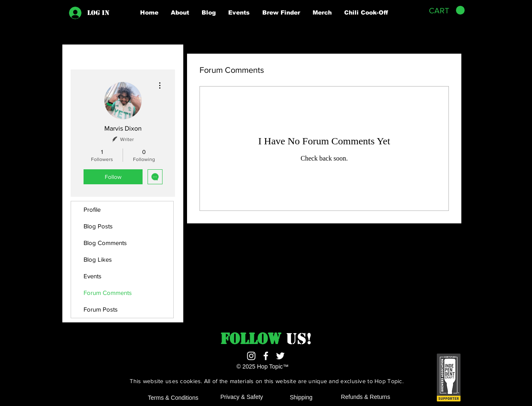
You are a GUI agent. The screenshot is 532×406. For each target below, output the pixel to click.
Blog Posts (98, 226)
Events (92, 276)
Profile (92, 209)
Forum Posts (101, 309)
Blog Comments (105, 243)
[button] (180, 12)
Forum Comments (108, 293)
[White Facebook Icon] (266, 356)
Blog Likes (98, 259)
